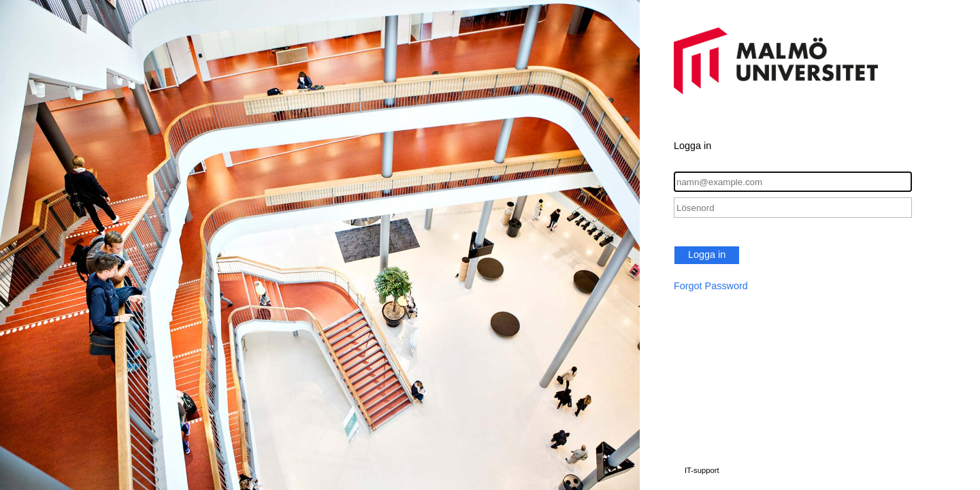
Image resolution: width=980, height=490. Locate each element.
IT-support (702, 470)
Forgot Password (711, 286)
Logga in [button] (707, 255)
